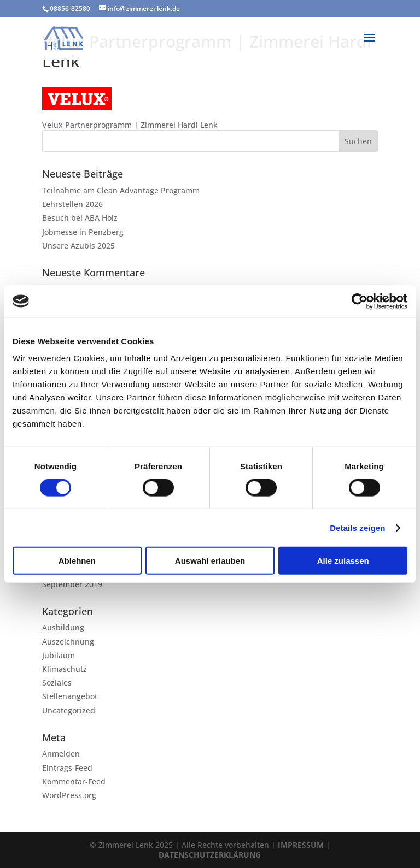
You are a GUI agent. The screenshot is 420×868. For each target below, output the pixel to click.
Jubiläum (59, 655)
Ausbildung (63, 627)
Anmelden (61, 754)
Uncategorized (69, 710)
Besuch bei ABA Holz (80, 218)
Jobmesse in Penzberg (83, 232)
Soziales (57, 683)
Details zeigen (357, 527)
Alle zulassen (343, 561)
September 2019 (72, 584)
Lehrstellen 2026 (72, 204)
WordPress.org (69, 795)
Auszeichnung (68, 642)
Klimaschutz (65, 669)
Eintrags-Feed (67, 768)
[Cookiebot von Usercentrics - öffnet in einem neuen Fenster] (360, 301)
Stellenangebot (70, 696)
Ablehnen (77, 561)
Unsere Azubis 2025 (78, 246)
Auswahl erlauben (210, 561)
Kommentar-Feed (74, 781)
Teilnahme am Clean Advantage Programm (121, 190)
